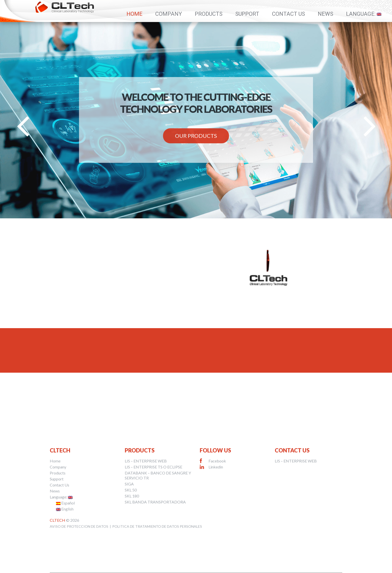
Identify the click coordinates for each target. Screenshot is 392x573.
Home (134, 14)
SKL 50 (131, 490)
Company (169, 14)
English (65, 509)
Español (65, 503)
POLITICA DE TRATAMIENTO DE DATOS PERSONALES (157, 526)
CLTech (57, 520)
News (325, 14)
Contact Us (288, 14)
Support (247, 14)
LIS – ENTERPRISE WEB (146, 461)
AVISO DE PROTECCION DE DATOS (79, 526)
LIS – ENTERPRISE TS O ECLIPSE (153, 467)
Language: (364, 14)
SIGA (129, 484)
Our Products (196, 136)
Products (209, 14)
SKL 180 (132, 496)
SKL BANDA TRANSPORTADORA (155, 502)
